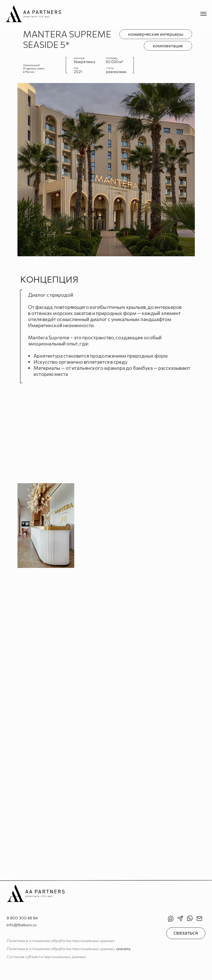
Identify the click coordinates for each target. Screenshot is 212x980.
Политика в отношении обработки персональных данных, (69, 948)
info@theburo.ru (22, 925)
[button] (186, 933)
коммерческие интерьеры (156, 34)
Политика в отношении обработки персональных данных (61, 940)
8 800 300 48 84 (22, 918)
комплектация (168, 46)
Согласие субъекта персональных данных (46, 956)
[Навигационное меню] (203, 14)
